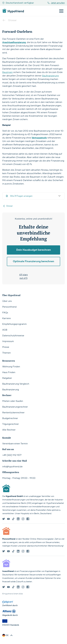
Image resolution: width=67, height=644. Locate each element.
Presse (6, 347)
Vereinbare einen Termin (15, 444)
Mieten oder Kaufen (13, 401)
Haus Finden (9, 372)
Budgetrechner (10, 418)
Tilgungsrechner (11, 424)
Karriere (6, 318)
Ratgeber (7, 378)
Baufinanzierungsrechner (15, 407)
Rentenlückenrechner (13, 413)
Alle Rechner (9, 430)
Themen (6, 353)
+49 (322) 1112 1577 (12, 455)
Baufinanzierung (50, 76)
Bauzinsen (7, 72)
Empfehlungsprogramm (14, 324)
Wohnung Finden (11, 367)
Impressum (8, 341)
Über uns (7, 301)
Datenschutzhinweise (13, 336)
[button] (8, 635)
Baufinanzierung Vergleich (16, 384)
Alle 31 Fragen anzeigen (33, 196)
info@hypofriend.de (12, 467)
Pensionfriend (9, 307)
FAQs (5, 313)
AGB (5, 330)
